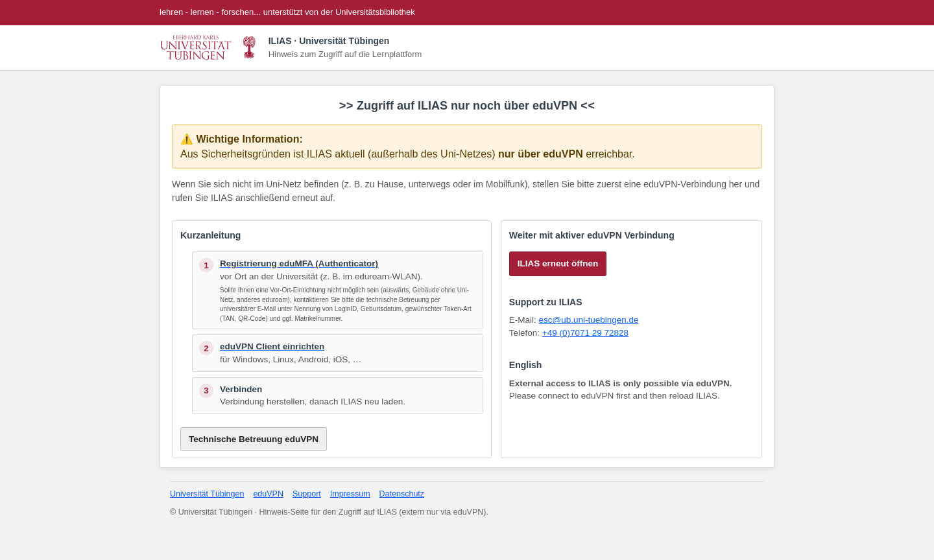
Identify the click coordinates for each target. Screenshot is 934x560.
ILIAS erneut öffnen (558, 263)
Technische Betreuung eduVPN (254, 439)
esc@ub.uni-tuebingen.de (589, 320)
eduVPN (268, 494)
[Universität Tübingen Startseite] (210, 47)
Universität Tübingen (207, 494)
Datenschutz (402, 494)
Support (307, 494)
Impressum (350, 494)
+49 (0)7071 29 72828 (585, 333)
